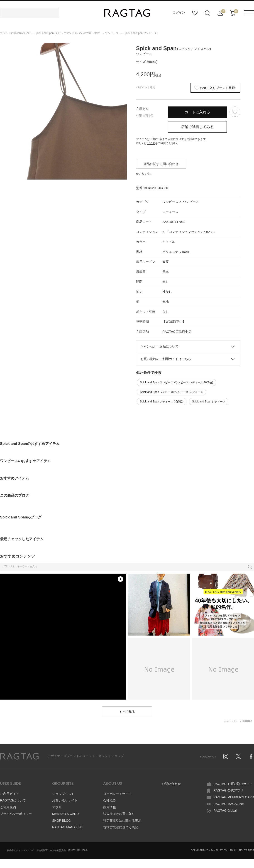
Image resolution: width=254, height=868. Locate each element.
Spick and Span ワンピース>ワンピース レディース (171, 392)
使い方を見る (144, 174)
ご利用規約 (8, 807)
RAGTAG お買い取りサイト (233, 784)
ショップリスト (63, 794)
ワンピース (170, 202)
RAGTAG (19, 756)
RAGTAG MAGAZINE (67, 827)
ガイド (151, 143)
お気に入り (195, 13)
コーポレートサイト (117, 794)
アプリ (57, 807)
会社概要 (110, 800)
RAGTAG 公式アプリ (228, 790)
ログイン (179, 12)
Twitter (238, 756)
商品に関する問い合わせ (161, 164)
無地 (166, 302)
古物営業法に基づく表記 (121, 827)
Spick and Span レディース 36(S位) (162, 402)
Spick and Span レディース (209, 402)
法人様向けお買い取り (119, 814)
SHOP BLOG (61, 821)
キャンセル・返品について (159, 346)
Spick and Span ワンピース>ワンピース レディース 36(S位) (176, 382)
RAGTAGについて (13, 800)
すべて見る (127, 712)
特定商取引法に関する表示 (122, 821)
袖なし (167, 292)
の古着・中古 (68, 33)
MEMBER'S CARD (65, 814)
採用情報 (110, 807)
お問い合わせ (171, 784)
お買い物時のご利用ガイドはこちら (166, 359)
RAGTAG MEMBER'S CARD (234, 797)
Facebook (251, 756)
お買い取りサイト (65, 800)
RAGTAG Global (225, 811)
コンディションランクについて (191, 232)
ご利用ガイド (10, 794)
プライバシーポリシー (16, 814)
